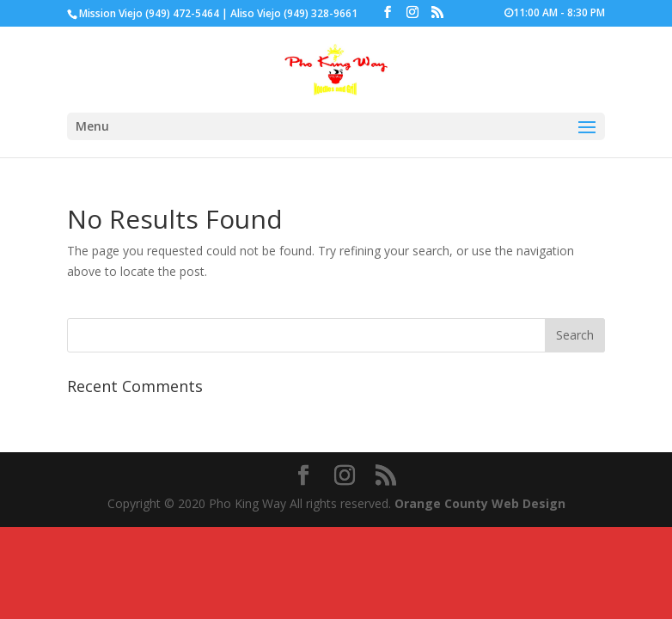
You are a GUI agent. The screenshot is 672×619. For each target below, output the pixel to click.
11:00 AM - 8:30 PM (555, 13)
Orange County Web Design (480, 503)
